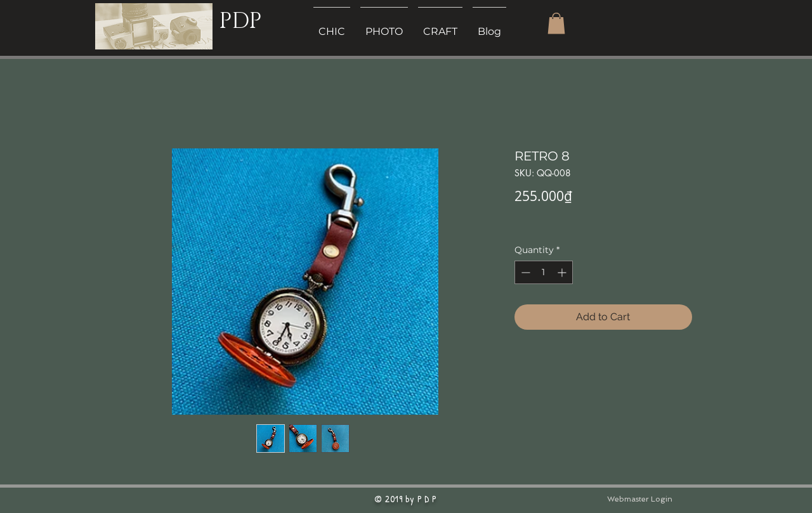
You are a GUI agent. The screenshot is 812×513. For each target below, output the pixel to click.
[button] (556, 23)
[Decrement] (524, 272)
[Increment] (563, 272)
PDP (240, 21)
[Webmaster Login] (639, 499)
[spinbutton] (544, 272)
